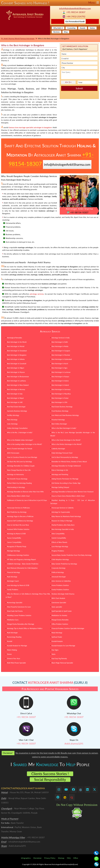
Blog (66, 32)
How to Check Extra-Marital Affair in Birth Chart (68, 496)
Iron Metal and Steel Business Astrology (65, 415)
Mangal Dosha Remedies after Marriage (21, 624)
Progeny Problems (58, 551)
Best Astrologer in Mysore (16, 372)
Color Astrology (12, 424)
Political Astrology (58, 572)
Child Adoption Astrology (60, 559)
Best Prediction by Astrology (17, 512)
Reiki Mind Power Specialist (16, 663)
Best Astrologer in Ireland (60, 385)
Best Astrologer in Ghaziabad (17, 351)
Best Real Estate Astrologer (16, 407)
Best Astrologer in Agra (59, 368)
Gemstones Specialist (59, 603)
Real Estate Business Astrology (62, 407)
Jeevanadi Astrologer (59, 577)
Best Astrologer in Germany (61, 389)
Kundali (10, 641)
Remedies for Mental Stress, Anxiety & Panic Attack (69, 462)
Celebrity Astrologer (58, 449)
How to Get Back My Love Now (18, 525)
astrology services (37, 294)
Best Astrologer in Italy (15, 394)
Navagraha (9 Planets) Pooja (17, 546)
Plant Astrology (12, 420)
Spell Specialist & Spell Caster (62, 611)
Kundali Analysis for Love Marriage (63, 646)
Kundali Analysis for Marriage (17, 646)
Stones (9, 654)
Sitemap (61, 858)
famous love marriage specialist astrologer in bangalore (30, 127)
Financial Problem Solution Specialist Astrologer (68, 628)
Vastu (54, 654)
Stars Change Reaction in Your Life (19, 470)
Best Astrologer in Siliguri (16, 368)
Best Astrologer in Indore (60, 381)
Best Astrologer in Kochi (60, 364)
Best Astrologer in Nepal (15, 398)
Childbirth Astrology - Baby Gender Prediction (23, 564)
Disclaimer (37, 858)
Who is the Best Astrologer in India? (64, 428)
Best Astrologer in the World (17, 342)
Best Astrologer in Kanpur (60, 377)
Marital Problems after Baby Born (63, 525)
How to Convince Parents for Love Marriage (22, 457)
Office (76, 858)
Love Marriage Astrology (60, 546)
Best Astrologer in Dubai (60, 398)
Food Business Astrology (60, 411)
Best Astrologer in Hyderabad (62, 359)
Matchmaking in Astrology (16, 487)
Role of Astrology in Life (60, 470)
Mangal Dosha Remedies (60, 620)
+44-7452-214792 (76, 16)
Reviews (57, 32)
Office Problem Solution (60, 624)
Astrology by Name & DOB (16, 534)
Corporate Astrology (59, 568)
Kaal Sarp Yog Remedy (59, 658)
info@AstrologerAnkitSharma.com (75, 8)
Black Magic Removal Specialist (62, 663)
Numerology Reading (14, 637)
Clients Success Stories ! (50, 774)
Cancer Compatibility (14, 542)
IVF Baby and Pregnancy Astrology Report (21, 559)
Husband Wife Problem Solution (18, 529)
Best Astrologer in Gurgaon (61, 351)
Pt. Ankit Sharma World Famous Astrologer (18, 38)
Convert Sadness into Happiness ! (50, 3)
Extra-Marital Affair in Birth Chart (18, 496)
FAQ (69, 858)
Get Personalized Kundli (75, 21)
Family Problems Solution (60, 590)
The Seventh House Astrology (17, 479)
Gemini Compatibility (59, 538)
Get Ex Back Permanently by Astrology (65, 457)
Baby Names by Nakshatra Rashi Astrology (66, 516)
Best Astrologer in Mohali (16, 346)
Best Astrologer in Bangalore (17, 355)
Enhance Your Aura (14, 658)
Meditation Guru (13, 620)
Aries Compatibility (58, 534)
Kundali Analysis (57, 641)
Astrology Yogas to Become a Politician (20, 516)
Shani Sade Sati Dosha (15, 611)
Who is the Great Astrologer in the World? (66, 440)
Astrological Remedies (14, 338)
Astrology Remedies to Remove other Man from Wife (25, 492)
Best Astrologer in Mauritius (61, 394)
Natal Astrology (57, 633)
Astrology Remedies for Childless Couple (21, 466)
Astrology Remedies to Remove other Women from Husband (73, 492)
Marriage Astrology (13, 551)
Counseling (71, 28)
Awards (83, 28)
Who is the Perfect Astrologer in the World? (67, 444)
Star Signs (55, 650)
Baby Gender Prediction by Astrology (64, 564)
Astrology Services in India (61, 338)
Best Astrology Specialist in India (63, 529)
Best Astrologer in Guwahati (17, 364)
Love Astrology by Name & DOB (18, 585)
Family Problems (13, 590)
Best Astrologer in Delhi (60, 342)
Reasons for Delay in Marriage (62, 521)
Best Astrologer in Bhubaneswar (18, 377)
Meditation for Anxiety (59, 615)
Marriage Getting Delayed (60, 487)
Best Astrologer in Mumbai (61, 355)
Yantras (92, 28)
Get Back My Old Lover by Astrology (19, 462)
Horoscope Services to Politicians (18, 508)
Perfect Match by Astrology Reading (19, 483)
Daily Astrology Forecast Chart (62, 453)
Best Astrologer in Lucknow (61, 372)
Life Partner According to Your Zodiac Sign (66, 483)
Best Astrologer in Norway (16, 389)
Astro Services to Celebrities (61, 581)
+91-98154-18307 (76, 12)
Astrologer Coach (13, 581)
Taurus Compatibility (14, 538)
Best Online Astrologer (59, 424)
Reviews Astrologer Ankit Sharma (63, 594)
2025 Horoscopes (13, 453)
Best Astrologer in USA (59, 402)
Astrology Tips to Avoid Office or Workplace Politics (25, 628)
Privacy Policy (50, 858)
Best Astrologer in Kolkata (16, 359)
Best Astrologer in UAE (15, 402)
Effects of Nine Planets (59, 542)
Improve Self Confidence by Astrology (20, 521)
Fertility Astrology (13, 415)
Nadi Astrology (12, 577)
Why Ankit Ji (58, 28)
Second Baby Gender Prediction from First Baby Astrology (72, 555)
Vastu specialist (57, 607)
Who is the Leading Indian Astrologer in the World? (24, 444)
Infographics (26, 858)
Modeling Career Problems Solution (19, 615)
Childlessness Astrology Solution (18, 555)
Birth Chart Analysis (58, 598)
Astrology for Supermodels (61, 512)
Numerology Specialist (15, 603)
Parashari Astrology (58, 420)
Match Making (12, 650)
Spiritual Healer (57, 637)
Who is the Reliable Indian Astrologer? (20, 440)
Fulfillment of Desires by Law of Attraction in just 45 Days (27, 500)
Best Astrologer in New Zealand (18, 385)
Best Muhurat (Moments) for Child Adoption (22, 568)
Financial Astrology (13, 572)
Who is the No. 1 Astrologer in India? (20, 433)
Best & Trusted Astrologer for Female (20, 449)
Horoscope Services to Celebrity (63, 508)
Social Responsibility (50, 779)
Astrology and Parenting (60, 474)
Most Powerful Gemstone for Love (19, 607)
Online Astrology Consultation (17, 428)
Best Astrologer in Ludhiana (16, 381)
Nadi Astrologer (12, 633)
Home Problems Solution (60, 585)
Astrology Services (50, 331)
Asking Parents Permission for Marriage (65, 479)
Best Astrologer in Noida (60, 346)
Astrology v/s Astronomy (15, 474)
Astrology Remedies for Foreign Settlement (66, 466)
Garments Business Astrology (17, 411)
